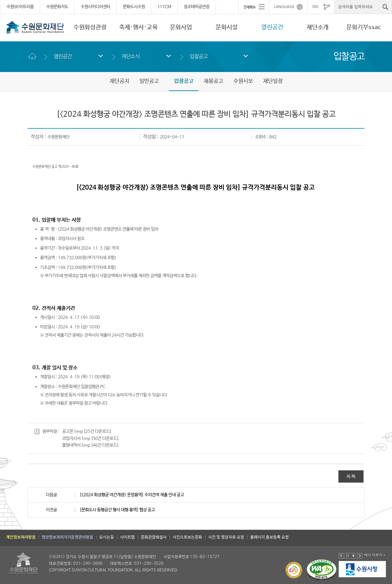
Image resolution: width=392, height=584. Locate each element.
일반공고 (149, 81)
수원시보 (243, 81)
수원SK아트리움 (20, 7)
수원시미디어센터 (96, 7)
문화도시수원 (134, 7)
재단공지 (119, 81)
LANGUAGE (284, 7)
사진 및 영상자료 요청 (226, 537)
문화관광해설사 (154, 537)
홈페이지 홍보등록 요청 (269, 537)
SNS (315, 7)
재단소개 (318, 27)
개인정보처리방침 (21, 537)
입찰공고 (199, 56)
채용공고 (213, 81)
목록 (351, 476)
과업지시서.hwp (76, 438)
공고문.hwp (72, 431)
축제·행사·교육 (138, 27)
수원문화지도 (57, 7)
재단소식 (131, 56)
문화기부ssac (364, 27)
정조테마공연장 (197, 7)
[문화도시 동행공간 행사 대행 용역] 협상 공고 (117, 510)
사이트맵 (127, 537)
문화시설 (227, 27)
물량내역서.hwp (76, 445)
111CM (164, 7)
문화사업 (181, 27)
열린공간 (272, 27)
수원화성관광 (90, 27)
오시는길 (107, 537)
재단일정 (273, 81)
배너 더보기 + (375, 555)
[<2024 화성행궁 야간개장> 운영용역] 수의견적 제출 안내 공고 (132, 495)
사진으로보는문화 (187, 537)
